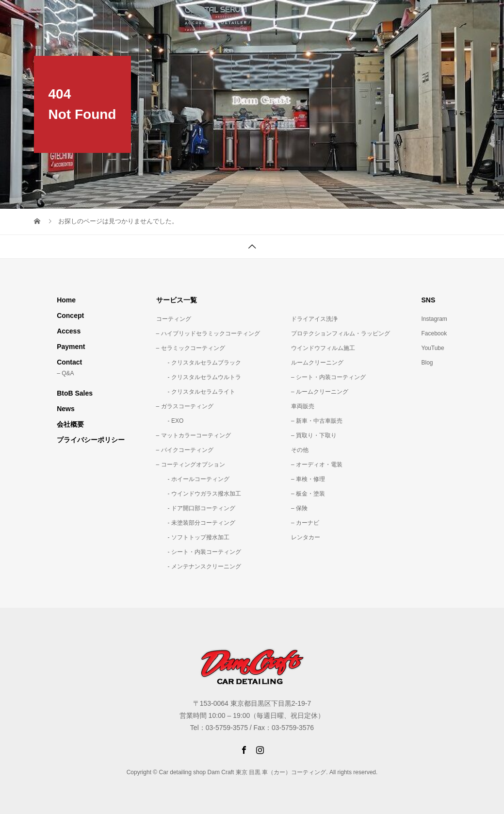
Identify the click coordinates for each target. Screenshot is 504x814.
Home (66, 300)
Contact (69, 362)
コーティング (174, 319)
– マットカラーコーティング (194, 435)
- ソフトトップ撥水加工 (193, 537)
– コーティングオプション (191, 465)
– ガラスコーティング (185, 406)
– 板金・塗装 (308, 494)
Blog (427, 363)
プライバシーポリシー (91, 440)
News (66, 409)
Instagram (434, 319)
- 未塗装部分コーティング (196, 523)
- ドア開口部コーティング (196, 508)
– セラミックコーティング (191, 348)
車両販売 (303, 406)
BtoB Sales (75, 393)
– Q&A (65, 373)
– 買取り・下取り (314, 435)
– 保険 (299, 508)
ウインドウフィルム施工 (323, 348)
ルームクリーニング (317, 363)
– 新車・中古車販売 (317, 421)
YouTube (433, 348)
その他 (300, 450)
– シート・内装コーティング (328, 377)
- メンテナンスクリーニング (199, 566)
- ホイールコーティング (193, 479)
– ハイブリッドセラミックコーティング (208, 333)
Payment (71, 347)
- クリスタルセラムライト (196, 392)
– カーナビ (305, 523)
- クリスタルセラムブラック (199, 363)
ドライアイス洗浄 (314, 319)
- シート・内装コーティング (199, 552)
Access (69, 331)
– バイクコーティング (185, 450)
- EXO (170, 421)
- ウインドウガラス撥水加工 (199, 494)
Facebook (434, 333)
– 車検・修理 (308, 479)
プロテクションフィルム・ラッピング (341, 333)
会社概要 (70, 424)
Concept (70, 316)
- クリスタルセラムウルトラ (199, 377)
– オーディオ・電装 (317, 465)
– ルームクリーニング (320, 392)
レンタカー (306, 537)
